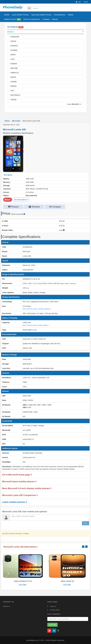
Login (78, 2)
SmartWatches (60, 15)
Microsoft (16, 121)
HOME (7, 15)
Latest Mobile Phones (20, 15)
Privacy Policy (55, 609)
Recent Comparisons (32, 19)
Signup (86, 2)
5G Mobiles (13, 27)
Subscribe (52, 624)
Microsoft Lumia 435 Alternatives (21, 546)
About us (53, 606)
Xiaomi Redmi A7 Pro (23, 581)
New (19, 19)
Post (86, 523)
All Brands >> (75, 104)
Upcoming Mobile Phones (41, 15)
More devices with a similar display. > (37, 309)
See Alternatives (21, 200)
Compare (46, 19)
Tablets (71, 15)
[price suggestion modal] (24, 214)
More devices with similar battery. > (37, 325)
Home (7, 121)
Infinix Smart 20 (67, 581)
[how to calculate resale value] (64, 230)
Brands (55, 19)
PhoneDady (13, 7)
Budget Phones (13, 19)
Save (8, 200)
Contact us (7, 606)
